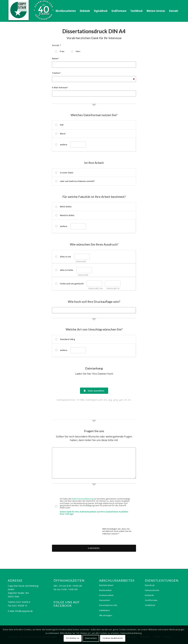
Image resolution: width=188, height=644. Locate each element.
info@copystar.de (24, 611)
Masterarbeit (105, 590)
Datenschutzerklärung (82, 499)
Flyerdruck (150, 585)
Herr (76, 51)
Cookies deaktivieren (113, 638)
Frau (60, 51)
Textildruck (150, 605)
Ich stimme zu (73, 638)
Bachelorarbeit (106, 585)
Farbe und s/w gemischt (69, 284)
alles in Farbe (64, 270)
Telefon (56, 73)
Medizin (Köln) (65, 215)
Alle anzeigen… (106, 615)
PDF (59, 125)
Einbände (149, 595)
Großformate (151, 600)
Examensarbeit (106, 595)
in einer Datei (64, 173)
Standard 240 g (65, 339)
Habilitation (105, 610)
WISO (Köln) (63, 207)
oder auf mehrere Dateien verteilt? (75, 181)
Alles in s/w (63, 257)
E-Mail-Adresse (60, 87)
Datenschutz (91, 638)
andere (61, 145)
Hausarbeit (104, 600)
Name (55, 58)
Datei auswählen (94, 391)
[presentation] (76, 531)
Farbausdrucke (152, 590)
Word (60, 134)
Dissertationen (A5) (108, 605)
